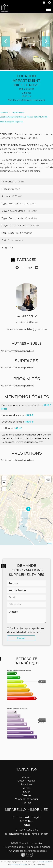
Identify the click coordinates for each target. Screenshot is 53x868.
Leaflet (50, 543)
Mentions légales (15, 847)
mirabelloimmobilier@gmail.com (28, 329)
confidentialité (44, 862)
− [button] (4, 483)
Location (4, 112)
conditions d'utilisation (19, 864)
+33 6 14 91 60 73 (28, 322)
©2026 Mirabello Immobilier (26, 843)
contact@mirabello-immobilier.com (28, 834)
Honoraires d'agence (39, 847)
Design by (27, 855)
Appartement (18, 112)
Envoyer (21, 638)
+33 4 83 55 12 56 (28, 830)
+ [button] (4, 478)
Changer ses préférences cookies (28, 851)
